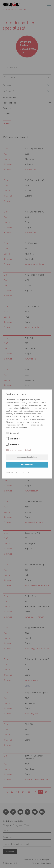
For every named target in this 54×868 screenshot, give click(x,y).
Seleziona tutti (27, 465)
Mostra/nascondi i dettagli (20, 450)
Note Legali (27, 473)
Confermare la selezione (27, 457)
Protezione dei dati (14, 473)
